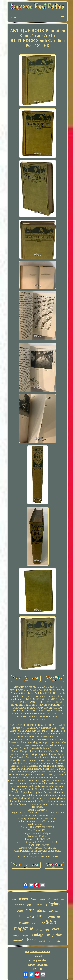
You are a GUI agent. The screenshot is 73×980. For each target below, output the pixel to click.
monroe (19, 904)
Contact (38, 956)
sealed (14, 899)
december (38, 905)
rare (30, 909)
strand (39, 930)
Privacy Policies (38, 960)
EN (35, 969)
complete (54, 916)
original (41, 910)
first (41, 916)
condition (59, 941)
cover (57, 929)
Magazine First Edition (37, 952)
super (26, 935)
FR (40, 969)
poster (50, 941)
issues (24, 898)
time (29, 905)
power (30, 916)
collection (54, 911)
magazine (24, 928)
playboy (53, 904)
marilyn (16, 935)
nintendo (18, 940)
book (32, 940)
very (62, 900)
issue (19, 916)
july (49, 899)
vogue (20, 911)
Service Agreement (37, 965)
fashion (42, 900)
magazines (55, 935)
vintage (38, 934)
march (36, 923)
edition (49, 922)
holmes (34, 899)
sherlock (42, 941)
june (47, 930)
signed (56, 899)
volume (24, 923)
